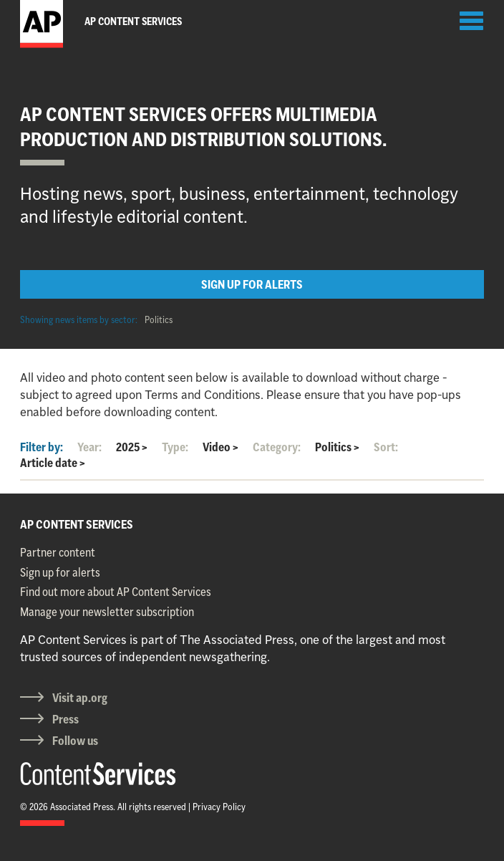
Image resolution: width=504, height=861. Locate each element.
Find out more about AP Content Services (116, 592)
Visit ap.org (80, 698)
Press (66, 719)
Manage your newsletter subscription (107, 612)
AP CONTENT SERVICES (77, 524)
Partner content (58, 552)
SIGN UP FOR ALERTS (252, 284)
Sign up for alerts (60, 572)
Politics (159, 319)
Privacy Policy (219, 807)
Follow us (75, 741)
